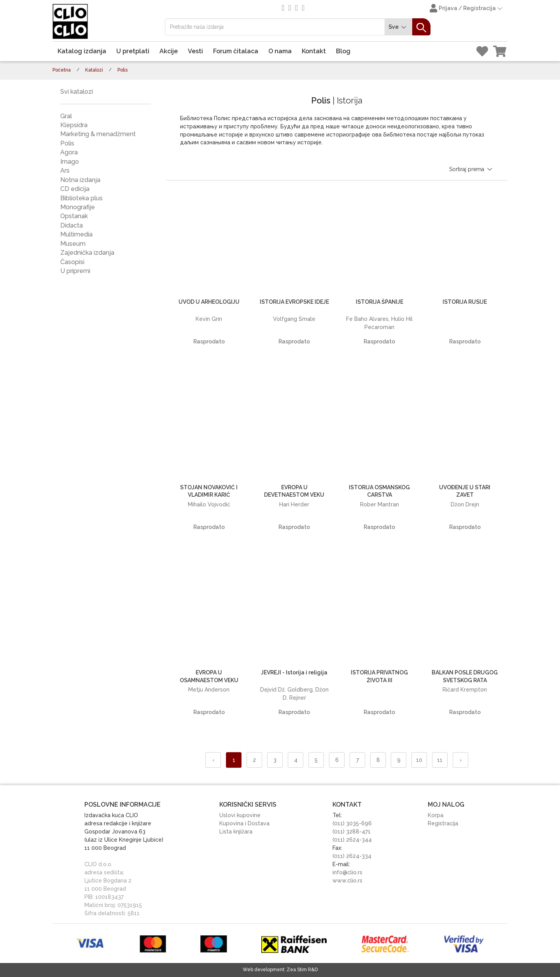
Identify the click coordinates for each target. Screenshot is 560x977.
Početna (62, 70)
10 (419, 760)
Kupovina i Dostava (244, 823)
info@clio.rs (347, 872)
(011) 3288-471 (352, 832)
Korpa (436, 815)
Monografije (78, 207)
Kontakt (314, 51)
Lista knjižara (236, 832)
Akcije (169, 51)
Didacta (72, 225)
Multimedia (76, 234)
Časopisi (72, 262)
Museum (73, 244)
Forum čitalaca (236, 51)
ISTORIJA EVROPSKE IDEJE (294, 302)
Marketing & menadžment (98, 134)
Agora (69, 152)
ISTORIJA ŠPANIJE (380, 302)
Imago (70, 162)
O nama (280, 51)
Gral (66, 116)
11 (440, 760)
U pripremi (75, 271)
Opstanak (74, 216)
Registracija (443, 823)
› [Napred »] (461, 760)
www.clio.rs (347, 881)
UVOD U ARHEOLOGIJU (209, 302)
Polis (67, 143)
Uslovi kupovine (240, 815)
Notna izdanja (80, 180)
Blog (343, 51)
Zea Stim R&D (302, 970)
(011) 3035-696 (352, 823)
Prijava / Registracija (467, 9)
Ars (65, 171)
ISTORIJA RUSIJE (465, 302)
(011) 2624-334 (352, 856)
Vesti (195, 51)
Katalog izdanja (82, 51)
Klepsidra (74, 125)
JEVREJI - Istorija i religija (294, 672)
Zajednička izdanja (87, 253)
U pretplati (133, 51)
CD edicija (75, 189)
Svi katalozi (77, 92)
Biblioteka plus (81, 198)
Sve (399, 27)
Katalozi (94, 70)
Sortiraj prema (471, 169)
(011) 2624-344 (352, 840)
